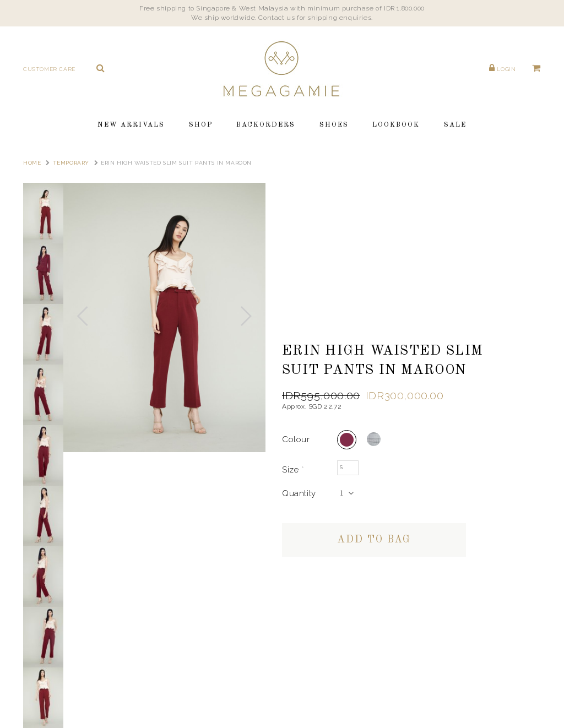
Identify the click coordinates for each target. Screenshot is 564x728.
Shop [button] (201, 125)
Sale (455, 125)
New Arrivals (131, 125)
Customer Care (49, 69)
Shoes (334, 125)
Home (32, 163)
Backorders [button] (266, 125)
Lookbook (396, 125)
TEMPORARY (71, 163)
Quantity (299, 494)
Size (293, 470)
